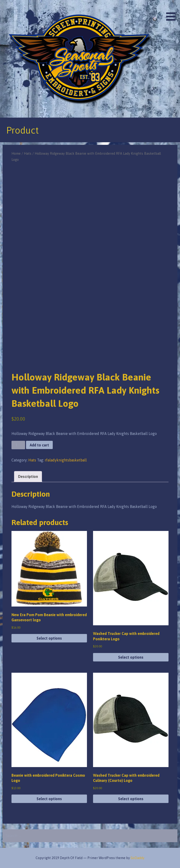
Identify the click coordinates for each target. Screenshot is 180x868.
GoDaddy (137, 858)
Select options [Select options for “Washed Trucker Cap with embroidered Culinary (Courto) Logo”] (131, 799)
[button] (172, 11)
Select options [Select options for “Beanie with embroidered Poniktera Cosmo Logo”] (49, 799)
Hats (28, 153)
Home (16, 153)
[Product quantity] (18, 445)
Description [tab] (28, 476)
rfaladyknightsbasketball (66, 460)
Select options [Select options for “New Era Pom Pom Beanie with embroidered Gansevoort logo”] (49, 638)
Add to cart (39, 445)
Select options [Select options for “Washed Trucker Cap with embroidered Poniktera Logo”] (131, 657)
